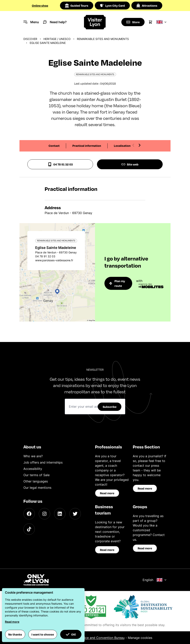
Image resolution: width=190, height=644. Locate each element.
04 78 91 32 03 (60, 164)
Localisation (122, 146)
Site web (130, 164)
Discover (30, 39)
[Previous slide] (133, 145)
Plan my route (117, 283)
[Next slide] (139, 145)
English (155, 580)
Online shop (40, 6)
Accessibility (33, 469)
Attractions (147, 6)
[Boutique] (133, 22)
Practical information (87, 146)
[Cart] (150, 22)
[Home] (95, 22)
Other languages (36, 481)
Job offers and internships (43, 462)
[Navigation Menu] (31, 22)
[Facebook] (29, 514)
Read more (107, 493)
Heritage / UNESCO (57, 39)
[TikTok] (29, 529)
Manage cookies (140, 638)
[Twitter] (75, 514)
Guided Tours (77, 6)
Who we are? (33, 456)
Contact (54, 146)
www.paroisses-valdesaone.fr (54, 260)
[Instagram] (44, 514)
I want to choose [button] (43, 634)
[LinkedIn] (60, 514)
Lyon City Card (112, 6)
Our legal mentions (37, 488)
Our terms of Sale (36, 475)
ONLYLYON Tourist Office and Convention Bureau (88, 638)
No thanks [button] (15, 634)
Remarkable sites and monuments (103, 39)
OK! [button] (71, 634)
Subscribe (110, 407)
